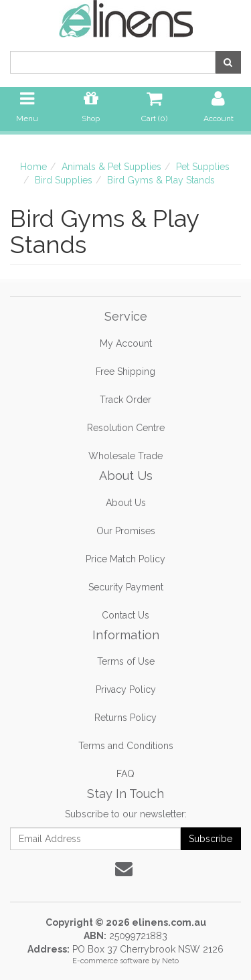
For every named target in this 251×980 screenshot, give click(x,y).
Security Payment (126, 587)
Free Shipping (125, 372)
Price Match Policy (125, 559)
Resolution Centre (126, 428)
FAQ (125, 774)
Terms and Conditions (126, 746)
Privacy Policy (126, 689)
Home (33, 167)
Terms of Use (126, 661)
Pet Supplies (203, 167)
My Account (126, 343)
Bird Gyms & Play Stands (161, 180)
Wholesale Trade (125, 456)
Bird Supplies (64, 180)
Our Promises (126, 531)
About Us (126, 503)
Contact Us (125, 615)
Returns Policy (125, 718)
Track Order (125, 400)
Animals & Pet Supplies (111, 167)
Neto (170, 961)
